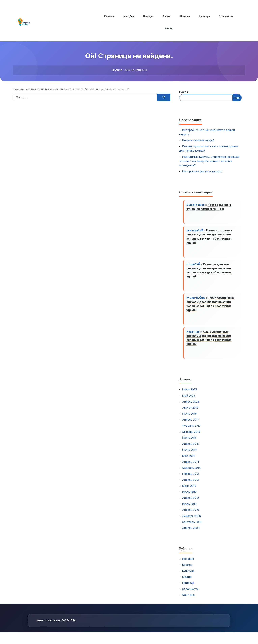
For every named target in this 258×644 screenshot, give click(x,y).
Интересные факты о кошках (202, 171)
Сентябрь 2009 (192, 525)
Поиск (184, 92)
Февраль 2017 (191, 429)
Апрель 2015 (190, 447)
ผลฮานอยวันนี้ (195, 231)
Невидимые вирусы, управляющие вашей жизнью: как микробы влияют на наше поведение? (209, 161)
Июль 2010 (189, 507)
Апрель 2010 (191, 513)
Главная (109, 16)
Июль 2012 (189, 495)
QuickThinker (196, 205)
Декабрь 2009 (192, 519)
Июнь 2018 (189, 417)
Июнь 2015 (189, 441)
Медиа (169, 28)
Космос (167, 16)
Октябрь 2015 (191, 435)
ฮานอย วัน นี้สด (196, 300)
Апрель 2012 (190, 501)
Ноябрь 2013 (190, 477)
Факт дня (128, 16)
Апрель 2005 (191, 531)
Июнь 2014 (190, 453)
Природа (148, 16)
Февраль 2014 (191, 471)
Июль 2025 (189, 393)
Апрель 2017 (191, 423)
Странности (226, 16)
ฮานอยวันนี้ (193, 266)
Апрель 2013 (190, 483)
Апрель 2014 (191, 465)
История (185, 16)
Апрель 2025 (191, 405)
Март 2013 (189, 489)
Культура (205, 16)
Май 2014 (189, 459)
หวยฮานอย (193, 335)
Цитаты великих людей (198, 140)
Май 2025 (189, 399)
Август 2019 (190, 411)
